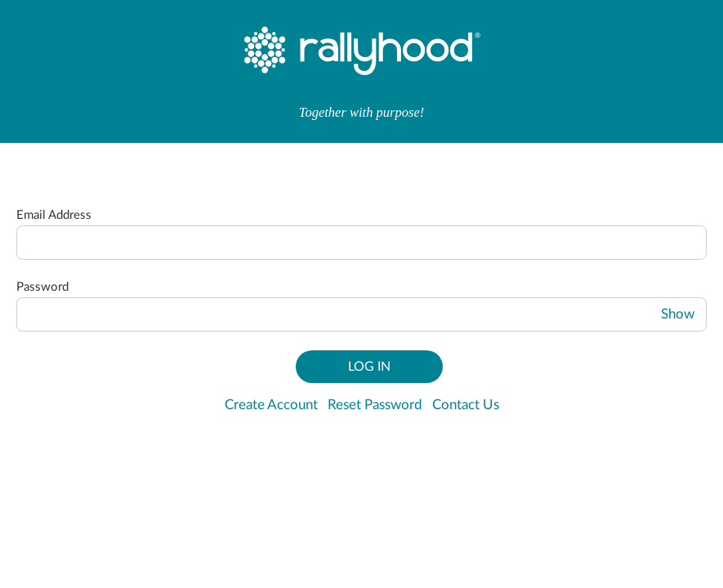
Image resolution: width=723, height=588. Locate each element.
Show (678, 314)
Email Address (54, 215)
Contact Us (466, 405)
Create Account (271, 405)
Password (42, 287)
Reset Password (375, 405)
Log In (369, 367)
